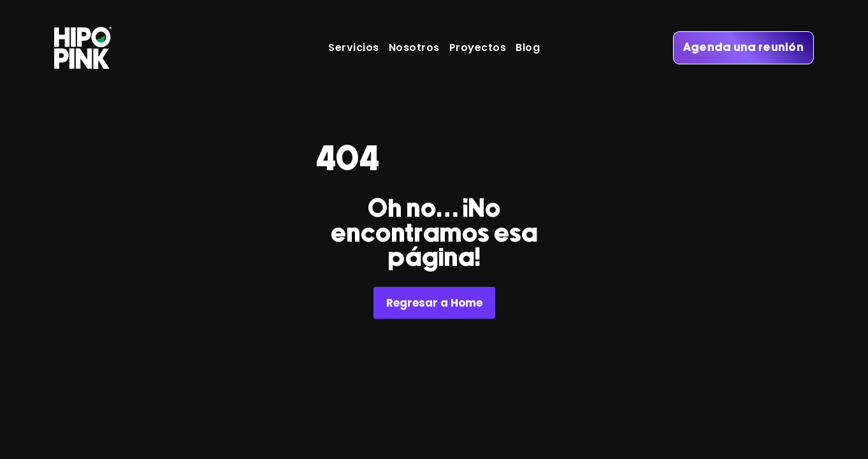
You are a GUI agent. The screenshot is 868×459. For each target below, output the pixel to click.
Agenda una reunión (743, 48)
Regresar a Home (434, 303)
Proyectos (478, 48)
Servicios (354, 48)
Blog (528, 48)
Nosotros (414, 48)
